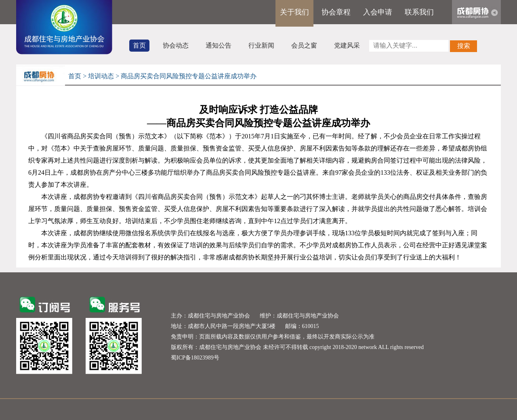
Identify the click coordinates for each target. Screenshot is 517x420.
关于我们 (294, 12)
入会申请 (378, 12)
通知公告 (219, 45)
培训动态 (101, 76)
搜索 (464, 46)
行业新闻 (261, 45)
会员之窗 (304, 45)
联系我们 (419, 12)
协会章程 (336, 12)
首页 (139, 45)
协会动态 (176, 45)
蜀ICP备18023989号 (195, 358)
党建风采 (347, 45)
